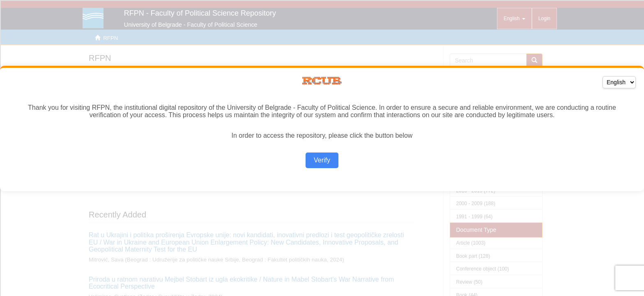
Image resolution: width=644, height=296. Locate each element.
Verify (322, 160)
